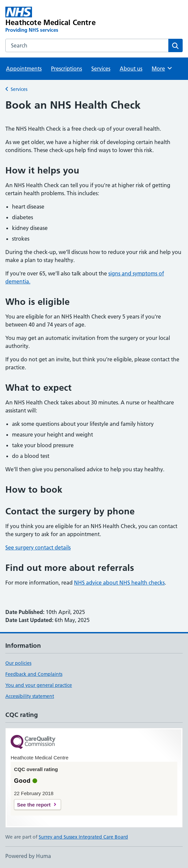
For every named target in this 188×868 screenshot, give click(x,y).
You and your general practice (39, 685)
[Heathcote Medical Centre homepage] (58, 20)
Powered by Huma (28, 856)
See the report (34, 805)
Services (101, 69)
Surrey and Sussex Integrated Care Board (83, 837)
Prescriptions (66, 69)
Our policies (18, 663)
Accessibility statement (30, 696)
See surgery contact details (38, 547)
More (162, 68)
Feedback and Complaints (34, 674)
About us (131, 69)
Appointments (24, 69)
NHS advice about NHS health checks (119, 583)
